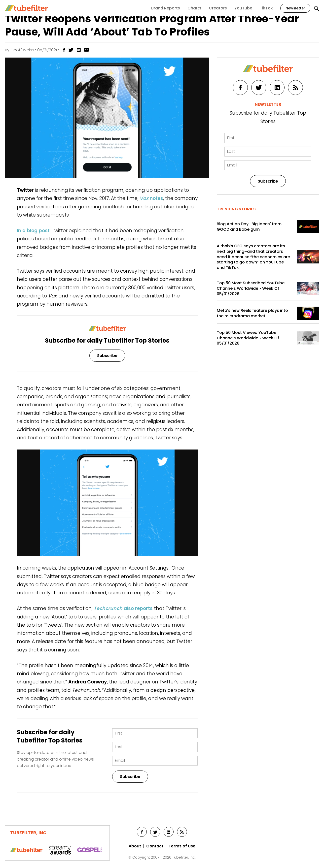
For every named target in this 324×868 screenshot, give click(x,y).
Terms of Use (182, 846)
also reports (123, 608)
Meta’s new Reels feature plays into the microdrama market (252, 313)
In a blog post (33, 231)
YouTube (243, 8)
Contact (155, 846)
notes (151, 198)
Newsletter (295, 8)
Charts (194, 8)
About (135, 846)
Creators (218, 8)
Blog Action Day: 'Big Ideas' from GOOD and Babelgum (249, 227)
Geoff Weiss (22, 50)
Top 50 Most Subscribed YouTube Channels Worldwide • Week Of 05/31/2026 (251, 288)
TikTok (266, 8)
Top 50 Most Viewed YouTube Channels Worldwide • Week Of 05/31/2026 (248, 338)
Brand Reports (166, 8)
